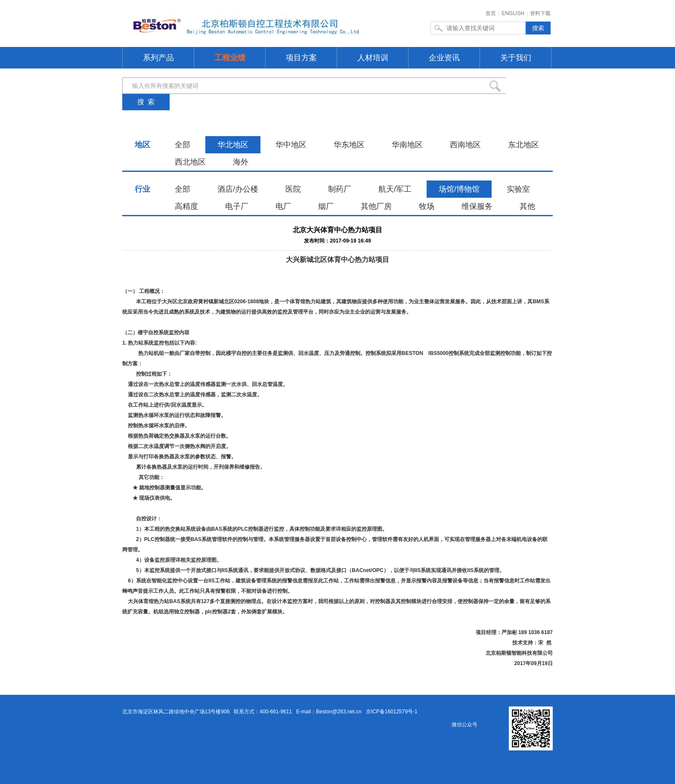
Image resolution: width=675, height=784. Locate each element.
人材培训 (373, 58)
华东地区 (349, 145)
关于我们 (516, 58)
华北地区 (233, 145)
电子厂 (237, 206)
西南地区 (465, 145)
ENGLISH (513, 13)
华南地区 (407, 145)
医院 (293, 189)
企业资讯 (444, 58)
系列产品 (158, 58)
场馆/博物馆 (459, 189)
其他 (527, 206)
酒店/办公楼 (238, 189)
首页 (491, 13)
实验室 (518, 189)
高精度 (186, 206)
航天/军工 (395, 189)
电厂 (283, 206)
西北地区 (190, 162)
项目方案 (301, 58)
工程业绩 (230, 58)
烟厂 (326, 206)
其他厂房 (376, 206)
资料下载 (540, 13)
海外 (241, 162)
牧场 (427, 206)
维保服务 (477, 206)
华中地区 (291, 145)
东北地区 (523, 145)
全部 (183, 145)
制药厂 (340, 189)
